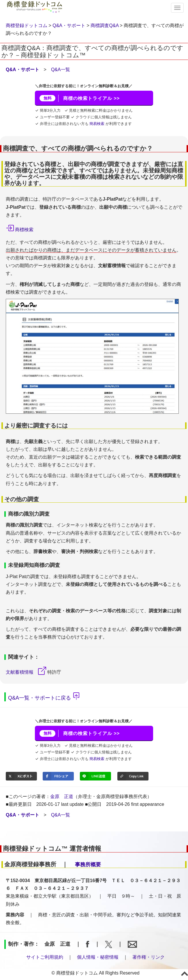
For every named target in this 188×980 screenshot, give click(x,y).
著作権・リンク (148, 957)
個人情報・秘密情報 (98, 957)
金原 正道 (62, 796)
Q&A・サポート (69, 25)
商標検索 (24, 230)
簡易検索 (97, 124)
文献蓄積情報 (20, 672)
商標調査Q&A (105, 25)
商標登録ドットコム (27, 25)
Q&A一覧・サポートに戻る (40, 698)
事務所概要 (88, 865)
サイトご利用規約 (45, 957)
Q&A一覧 (61, 70)
